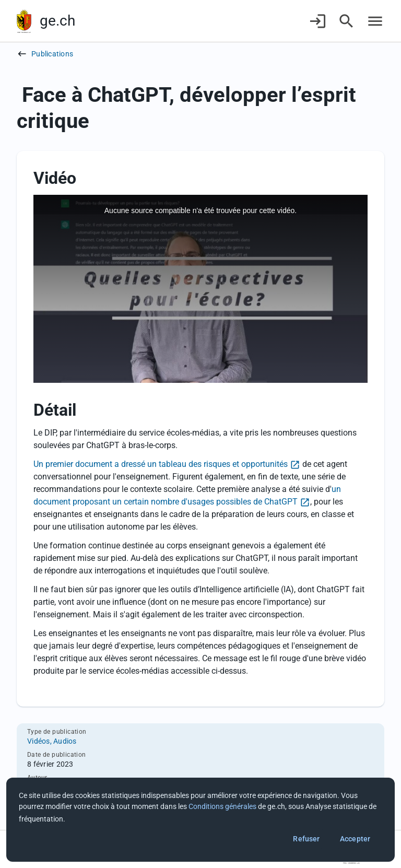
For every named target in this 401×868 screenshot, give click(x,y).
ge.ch (57, 21)
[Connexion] (318, 21)
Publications (52, 54)
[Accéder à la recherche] (346, 21)
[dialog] (200, 820)
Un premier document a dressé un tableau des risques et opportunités (161, 464)
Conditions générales (222, 806)
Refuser (306, 839)
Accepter (355, 839)
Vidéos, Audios (52, 741)
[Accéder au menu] (375, 21)
